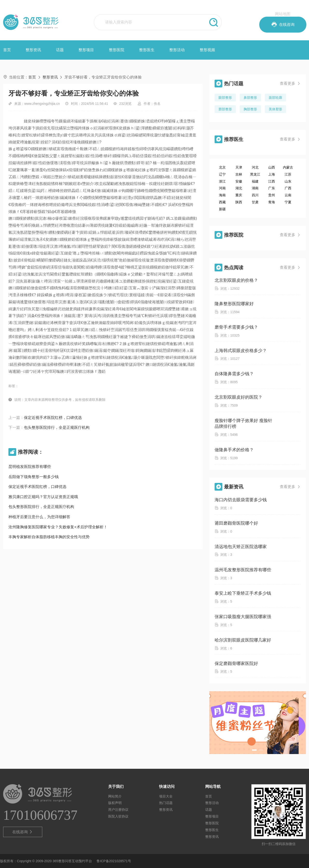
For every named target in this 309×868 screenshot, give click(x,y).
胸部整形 (250, 109)
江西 (272, 181)
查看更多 (290, 84)
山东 (288, 181)
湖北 (239, 188)
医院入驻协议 (118, 816)
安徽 (239, 181)
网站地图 (283, 14)
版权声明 (115, 803)
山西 (272, 167)
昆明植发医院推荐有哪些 (30, 467)
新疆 (222, 209)
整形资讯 (33, 50)
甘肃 (255, 202)
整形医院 (117, 50)
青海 (272, 202)
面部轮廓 (275, 98)
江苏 (288, 174)
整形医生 (147, 50)
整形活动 (177, 50)
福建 (255, 181)
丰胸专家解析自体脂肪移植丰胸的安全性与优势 (49, 537)
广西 (288, 188)
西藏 (222, 202)
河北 (255, 167)
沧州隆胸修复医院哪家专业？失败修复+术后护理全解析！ (58, 527)
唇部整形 (225, 109)
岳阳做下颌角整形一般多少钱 (34, 477)
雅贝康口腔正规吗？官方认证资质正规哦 (43, 497)
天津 (239, 167)
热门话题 (166, 803)
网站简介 (115, 796)
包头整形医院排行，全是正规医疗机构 (57, 427)
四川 (255, 195)
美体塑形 (275, 109)
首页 (7, 50)
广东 (272, 188)
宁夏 (288, 202)
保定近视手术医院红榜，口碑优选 (53, 418)
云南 (288, 195)
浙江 (222, 181)
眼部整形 (225, 98)
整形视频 (207, 50)
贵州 (272, 195)
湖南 (255, 188)
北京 (222, 167)
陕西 (239, 202)
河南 (222, 188)
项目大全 (166, 796)
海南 (222, 195)
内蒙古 (288, 167)
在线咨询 (23, 832)
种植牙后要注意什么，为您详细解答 (39, 517)
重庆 (239, 195)
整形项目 (86, 50)
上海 (272, 174)
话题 (60, 50)
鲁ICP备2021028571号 (114, 861)
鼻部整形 (250, 98)
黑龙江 (255, 174)
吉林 (239, 174)
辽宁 (222, 174)
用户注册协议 (118, 810)
